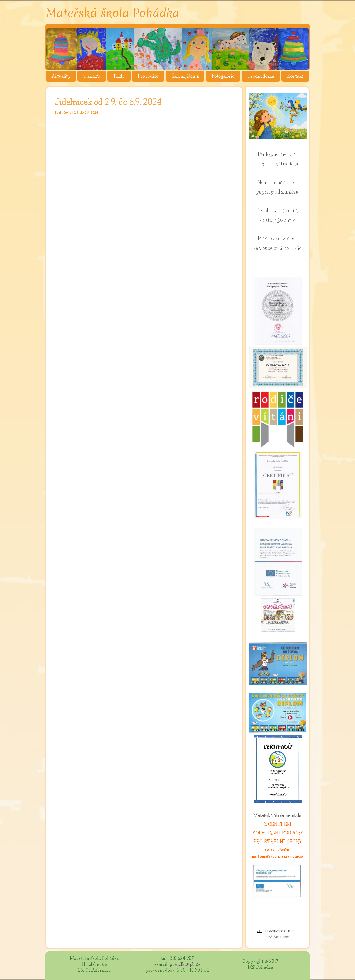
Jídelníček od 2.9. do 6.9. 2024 (76, 112)
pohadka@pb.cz (185, 964)
